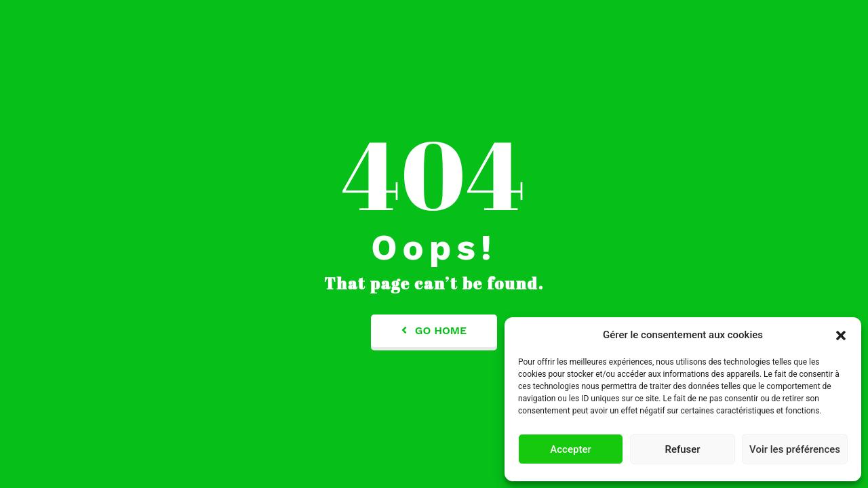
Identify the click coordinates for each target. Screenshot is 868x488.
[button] (841, 335)
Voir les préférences (795, 449)
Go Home (434, 330)
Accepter (570, 449)
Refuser (682, 449)
